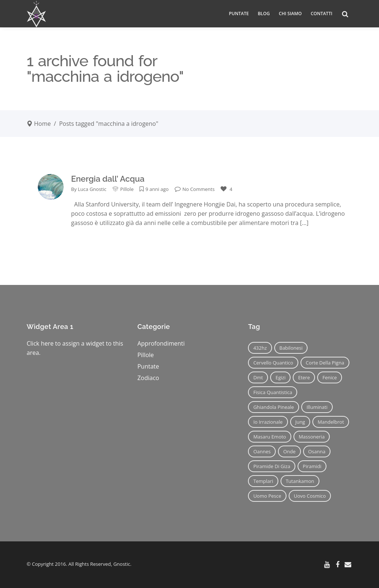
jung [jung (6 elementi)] (300, 422)
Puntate (148, 366)
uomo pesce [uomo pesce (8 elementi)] (267, 496)
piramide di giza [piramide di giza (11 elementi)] (272, 466)
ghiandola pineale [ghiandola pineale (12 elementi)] (274, 407)
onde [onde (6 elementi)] (289, 451)
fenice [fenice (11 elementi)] (330, 377)
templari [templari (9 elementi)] (263, 481)
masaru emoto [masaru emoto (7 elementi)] (270, 437)
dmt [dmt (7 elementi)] (258, 377)
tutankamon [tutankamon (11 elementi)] (300, 481)
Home (42, 124)
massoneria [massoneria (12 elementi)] (312, 437)
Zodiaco (148, 378)
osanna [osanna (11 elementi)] (317, 451)
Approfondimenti (161, 343)
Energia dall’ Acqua (108, 179)
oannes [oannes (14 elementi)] (262, 451)
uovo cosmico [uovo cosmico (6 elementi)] (310, 496)
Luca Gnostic (92, 189)
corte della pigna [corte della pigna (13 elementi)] (325, 363)
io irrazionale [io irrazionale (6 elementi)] (268, 422)
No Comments (195, 189)
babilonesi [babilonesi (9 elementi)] (291, 348)
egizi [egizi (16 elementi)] (280, 377)
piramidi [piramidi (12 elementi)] (312, 466)
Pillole (127, 189)
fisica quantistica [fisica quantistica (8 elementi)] (273, 392)
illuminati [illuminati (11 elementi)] (317, 407)
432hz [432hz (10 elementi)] (260, 348)
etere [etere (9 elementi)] (304, 377)
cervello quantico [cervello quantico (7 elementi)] (273, 363)
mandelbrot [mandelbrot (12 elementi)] (331, 422)
